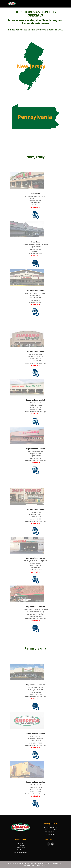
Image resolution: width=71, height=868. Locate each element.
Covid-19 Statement (20, 852)
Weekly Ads (21, 850)
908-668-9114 (52, 832)
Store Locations (21, 848)
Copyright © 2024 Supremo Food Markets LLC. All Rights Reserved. (30, 863)
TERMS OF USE (41, 866)
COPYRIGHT (57, 863)
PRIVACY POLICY (29, 866)
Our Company (20, 845)
